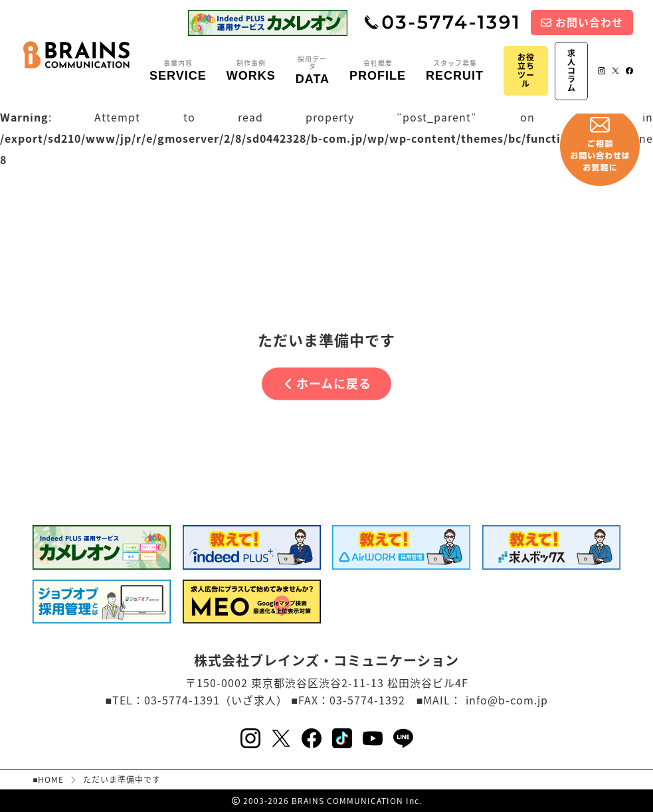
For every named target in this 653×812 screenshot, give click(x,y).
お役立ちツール (526, 70)
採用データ (313, 71)
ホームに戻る (328, 383)
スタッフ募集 (455, 71)
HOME (51, 779)
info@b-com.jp (507, 700)
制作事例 (251, 71)
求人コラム (572, 71)
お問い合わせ (582, 22)
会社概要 (378, 71)
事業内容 (178, 71)
